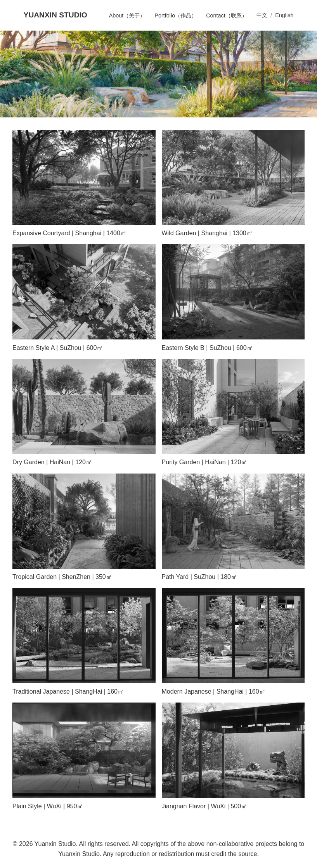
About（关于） (127, 15)
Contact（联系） (227, 15)
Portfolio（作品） (176, 15)
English (284, 15)
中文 (262, 15)
